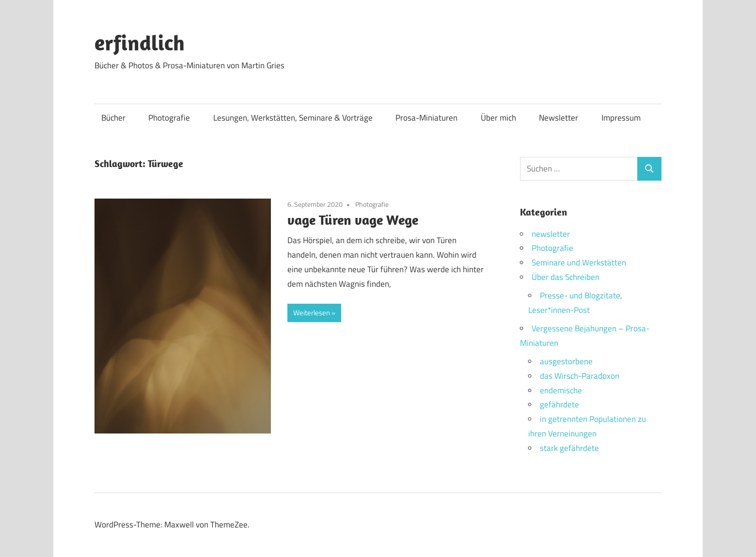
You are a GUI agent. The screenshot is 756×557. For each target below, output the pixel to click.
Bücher (113, 118)
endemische (561, 390)
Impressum (621, 118)
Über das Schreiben (566, 277)
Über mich (498, 118)
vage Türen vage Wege (353, 220)
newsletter (551, 234)
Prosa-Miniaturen (426, 118)
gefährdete (559, 404)
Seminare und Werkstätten (579, 263)
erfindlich (140, 43)
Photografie (169, 118)
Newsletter (559, 118)
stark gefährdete (569, 448)
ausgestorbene (566, 361)
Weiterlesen (312, 313)
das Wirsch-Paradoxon (580, 376)
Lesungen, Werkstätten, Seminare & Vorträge (293, 118)
